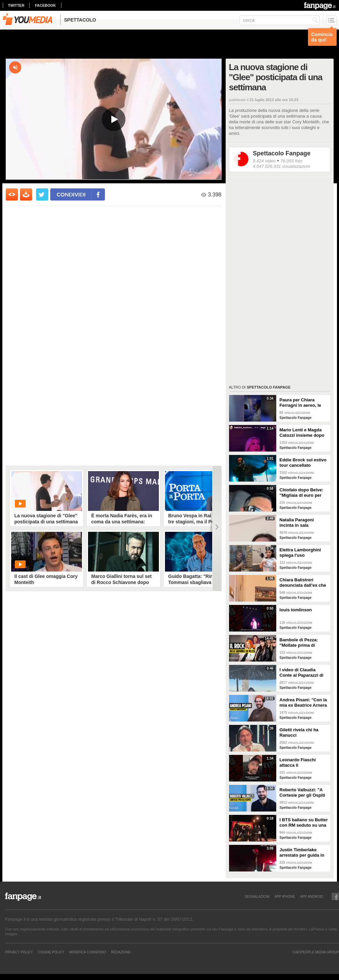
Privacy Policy (19, 952)
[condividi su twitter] (42, 194)
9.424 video (264, 161)
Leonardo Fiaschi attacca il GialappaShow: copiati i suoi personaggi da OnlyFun (303, 763)
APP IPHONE (285, 896)
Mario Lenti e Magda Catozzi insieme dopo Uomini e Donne (302, 433)
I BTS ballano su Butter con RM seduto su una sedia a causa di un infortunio (304, 823)
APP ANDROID (312, 896)
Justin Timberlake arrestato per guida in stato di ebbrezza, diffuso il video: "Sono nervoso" (303, 853)
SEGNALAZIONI (257, 896)
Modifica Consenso (88, 952)
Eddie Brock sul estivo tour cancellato (303, 463)
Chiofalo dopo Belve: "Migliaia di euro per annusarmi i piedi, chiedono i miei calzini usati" (303, 493)
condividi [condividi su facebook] (71, 194)
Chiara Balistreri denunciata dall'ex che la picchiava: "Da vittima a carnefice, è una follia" (303, 583)
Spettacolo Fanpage (282, 153)
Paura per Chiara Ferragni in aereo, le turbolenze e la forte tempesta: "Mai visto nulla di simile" (301, 403)
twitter (16, 5)
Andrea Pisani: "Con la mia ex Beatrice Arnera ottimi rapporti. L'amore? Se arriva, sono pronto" (303, 703)
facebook (45, 5)
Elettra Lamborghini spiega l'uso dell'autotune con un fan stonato (301, 553)
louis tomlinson (296, 610)
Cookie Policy (51, 952)
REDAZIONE (121, 952)
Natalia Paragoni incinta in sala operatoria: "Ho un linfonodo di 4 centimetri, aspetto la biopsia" (302, 523)
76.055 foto (291, 161)
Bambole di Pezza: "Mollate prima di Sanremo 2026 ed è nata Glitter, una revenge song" (300, 643)
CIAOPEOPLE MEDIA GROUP (316, 952)
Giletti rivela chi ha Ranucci (299, 732)
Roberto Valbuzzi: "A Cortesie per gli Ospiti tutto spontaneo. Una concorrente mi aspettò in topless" (304, 793)
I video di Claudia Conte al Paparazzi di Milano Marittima (302, 673)
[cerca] (279, 20)
